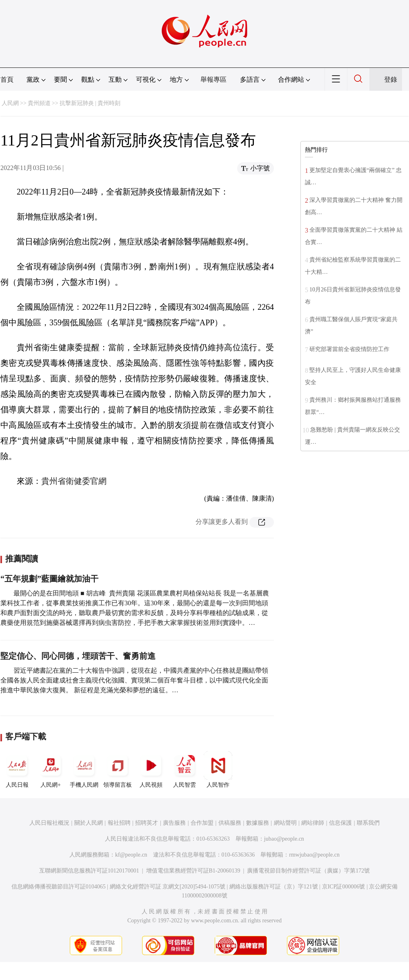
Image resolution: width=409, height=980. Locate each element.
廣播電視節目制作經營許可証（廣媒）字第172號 (308, 871)
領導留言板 (118, 770)
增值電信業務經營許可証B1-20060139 (193, 871)
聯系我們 (368, 823)
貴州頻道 (39, 103)
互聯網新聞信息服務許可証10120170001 (89, 871)
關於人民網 (89, 823)
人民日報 (17, 770)
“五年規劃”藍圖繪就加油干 (49, 579)
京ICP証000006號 (344, 887)
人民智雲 (184, 770)
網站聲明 (285, 823)
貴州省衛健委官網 (74, 481)
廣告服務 (174, 823)
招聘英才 (147, 823)
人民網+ (51, 770)
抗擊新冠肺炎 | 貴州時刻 (90, 103)
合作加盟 (202, 823)
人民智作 (218, 770)
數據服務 (258, 823)
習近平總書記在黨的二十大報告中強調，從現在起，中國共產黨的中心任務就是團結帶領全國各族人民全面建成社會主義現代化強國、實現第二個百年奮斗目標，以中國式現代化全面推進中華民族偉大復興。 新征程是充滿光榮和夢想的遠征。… (134, 680)
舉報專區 (213, 79)
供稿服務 (230, 823)
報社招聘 (119, 823)
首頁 (7, 79)
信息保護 (340, 823)
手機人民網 (84, 770)
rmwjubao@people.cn (314, 855)
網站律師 (313, 823)
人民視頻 (151, 770)
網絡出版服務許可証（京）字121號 (274, 887)
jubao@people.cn (284, 839)
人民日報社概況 (49, 823)
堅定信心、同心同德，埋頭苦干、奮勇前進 (78, 656)
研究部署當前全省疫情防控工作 (349, 349)
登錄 (391, 79)
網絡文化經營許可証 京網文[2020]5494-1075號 (168, 887)
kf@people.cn (131, 855)
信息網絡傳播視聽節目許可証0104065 (59, 887)
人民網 (10, 103)
